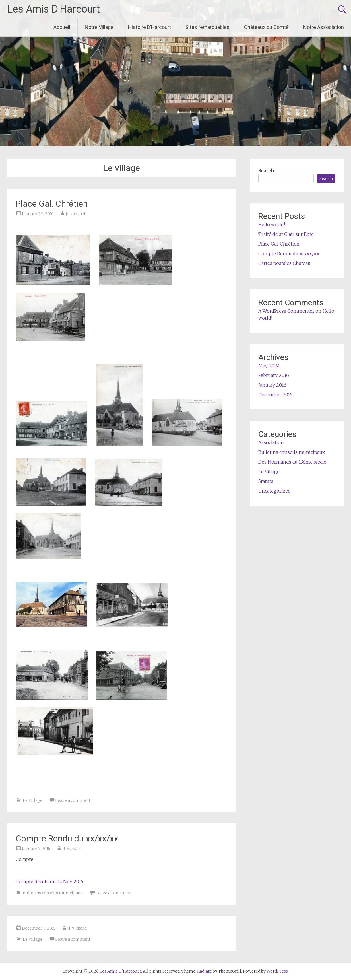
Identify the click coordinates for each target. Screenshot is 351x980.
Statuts (266, 481)
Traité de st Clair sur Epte (286, 234)
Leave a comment (73, 800)
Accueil (62, 27)
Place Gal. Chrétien (52, 204)
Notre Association (324, 27)
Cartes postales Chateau (284, 263)
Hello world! (272, 225)
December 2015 (275, 395)
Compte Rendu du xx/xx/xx (67, 838)
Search (266, 171)
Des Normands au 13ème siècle (292, 462)
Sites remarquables (207, 27)
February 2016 (274, 375)
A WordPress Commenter (286, 311)
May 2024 (269, 366)
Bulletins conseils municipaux (53, 893)
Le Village (33, 800)
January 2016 (272, 385)
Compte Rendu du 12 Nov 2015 (49, 882)
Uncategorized (274, 491)
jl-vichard (75, 214)
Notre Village (99, 27)
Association (271, 442)
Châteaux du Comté (266, 27)
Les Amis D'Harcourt (53, 9)
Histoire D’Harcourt (149, 27)
